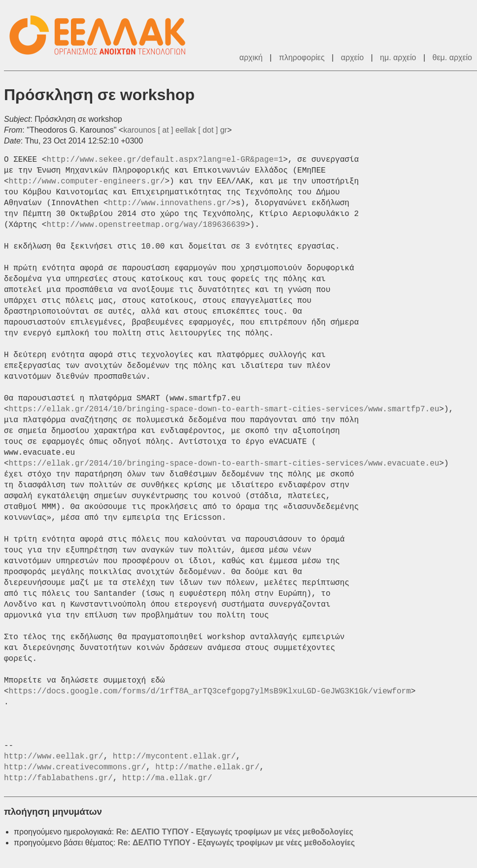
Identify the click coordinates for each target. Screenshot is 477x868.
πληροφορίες (302, 57)
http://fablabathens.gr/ (58, 778)
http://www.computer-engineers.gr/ (87, 181)
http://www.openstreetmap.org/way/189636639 (146, 225)
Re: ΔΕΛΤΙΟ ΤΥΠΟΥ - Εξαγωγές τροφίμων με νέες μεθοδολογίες (235, 832)
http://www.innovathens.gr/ (170, 203)
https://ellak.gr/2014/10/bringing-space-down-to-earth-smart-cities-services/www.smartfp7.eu (224, 409)
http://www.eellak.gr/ (54, 757)
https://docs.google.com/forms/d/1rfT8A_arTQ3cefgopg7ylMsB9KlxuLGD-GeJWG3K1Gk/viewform (210, 691)
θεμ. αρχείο (452, 57)
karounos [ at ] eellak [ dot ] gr (175, 130)
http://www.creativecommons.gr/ (75, 767)
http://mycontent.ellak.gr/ (174, 757)
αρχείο (352, 57)
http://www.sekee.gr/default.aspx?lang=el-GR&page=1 (165, 160)
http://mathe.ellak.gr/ (207, 767)
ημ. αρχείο (398, 57)
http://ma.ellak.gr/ (167, 778)
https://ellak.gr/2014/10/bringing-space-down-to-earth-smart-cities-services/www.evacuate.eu (224, 464)
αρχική (251, 57)
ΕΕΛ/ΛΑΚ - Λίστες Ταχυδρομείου (102, 35)
